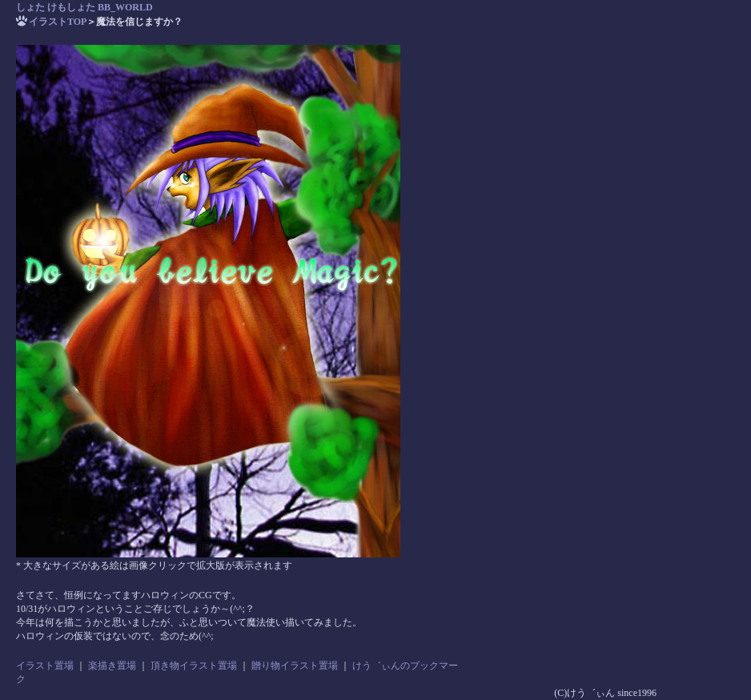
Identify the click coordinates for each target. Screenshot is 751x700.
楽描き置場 (112, 666)
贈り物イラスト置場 (295, 666)
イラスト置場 (45, 666)
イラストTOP (58, 22)
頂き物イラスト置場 (194, 666)
